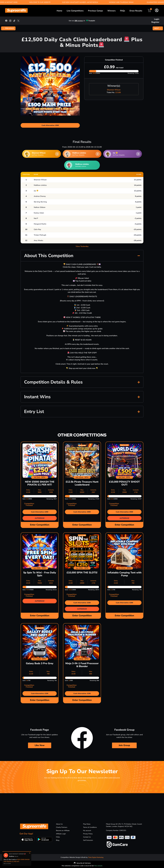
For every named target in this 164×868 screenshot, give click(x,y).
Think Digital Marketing (96, 857)
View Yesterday (82, 246)
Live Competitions (75, 11)
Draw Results (136, 11)
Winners (112, 11)
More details (98, 866)
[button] (82, 256)
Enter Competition (40, 525)
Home (59, 11)
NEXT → (158, 28)
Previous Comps (95, 11)
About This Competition (49, 256)
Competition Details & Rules (53, 382)
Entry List (34, 412)
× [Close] (30, 853)
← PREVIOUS (8, 28)
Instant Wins (37, 397)
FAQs (123, 11)
